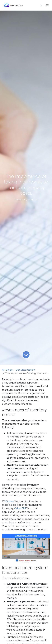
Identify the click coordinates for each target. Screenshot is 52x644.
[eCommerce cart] (41, 5)
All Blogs (7, 370)
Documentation (25, 370)
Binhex (10, 501)
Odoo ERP (20, 508)
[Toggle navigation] (47, 5)
